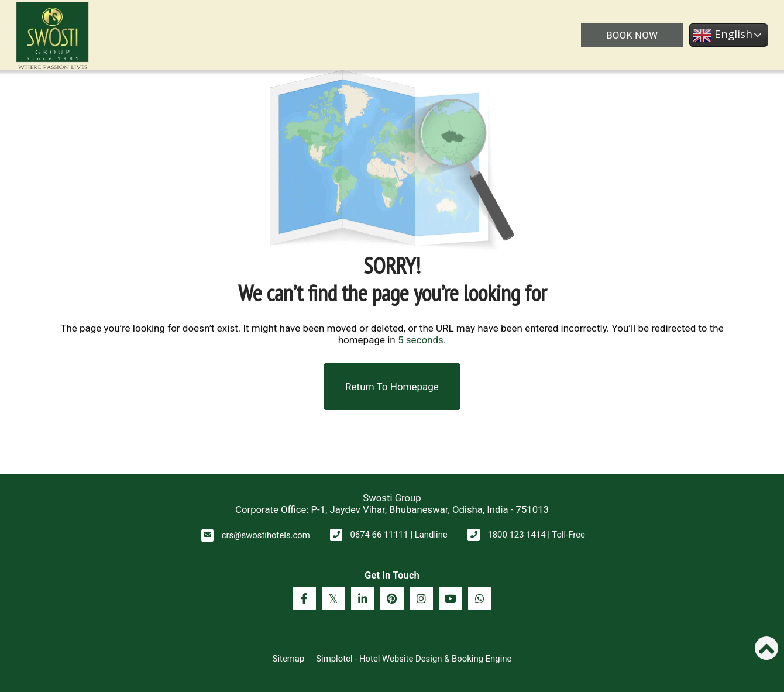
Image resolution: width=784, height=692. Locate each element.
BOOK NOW (632, 35)
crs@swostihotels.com (266, 535)
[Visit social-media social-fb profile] (304, 598)
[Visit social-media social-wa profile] (480, 598)
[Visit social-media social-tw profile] (333, 598)
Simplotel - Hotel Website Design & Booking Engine (414, 659)
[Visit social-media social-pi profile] (392, 598)
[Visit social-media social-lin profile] (363, 598)
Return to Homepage (392, 387)
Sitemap (289, 659)
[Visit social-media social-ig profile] (421, 598)
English (723, 35)
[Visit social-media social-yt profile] (451, 598)
